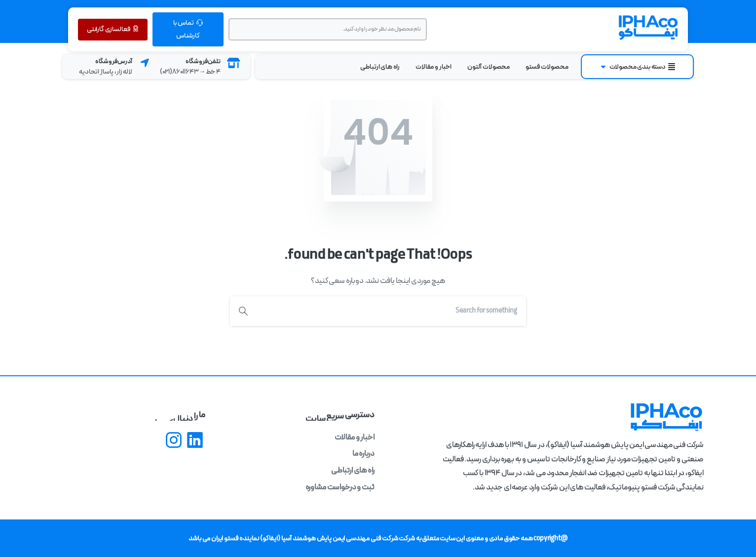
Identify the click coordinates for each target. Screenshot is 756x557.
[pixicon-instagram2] (174, 441)
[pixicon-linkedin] (195, 441)
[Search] (391, 311)
